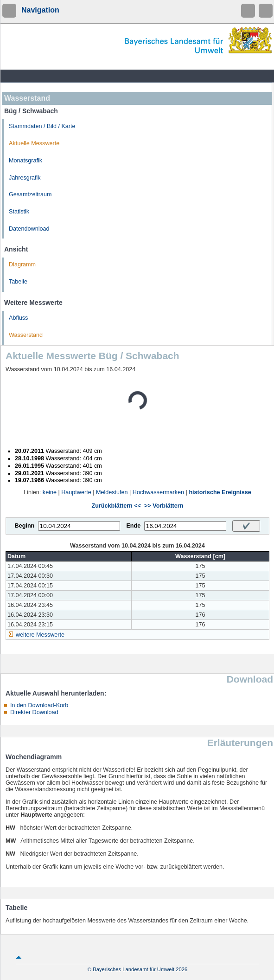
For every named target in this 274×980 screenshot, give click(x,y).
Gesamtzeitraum (30, 194)
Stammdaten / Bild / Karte (42, 126)
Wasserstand (26, 335)
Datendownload (29, 229)
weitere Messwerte (40, 635)
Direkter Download (34, 712)
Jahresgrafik (25, 178)
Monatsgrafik (25, 161)
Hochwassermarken (158, 492)
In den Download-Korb (39, 705)
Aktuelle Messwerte (34, 143)
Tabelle (18, 282)
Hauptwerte (76, 492)
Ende (133, 526)
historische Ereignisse (220, 492)
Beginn (25, 526)
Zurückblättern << (116, 506)
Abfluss (18, 318)
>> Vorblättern (164, 506)
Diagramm (22, 264)
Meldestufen (112, 492)
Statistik (19, 212)
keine (50, 492)
